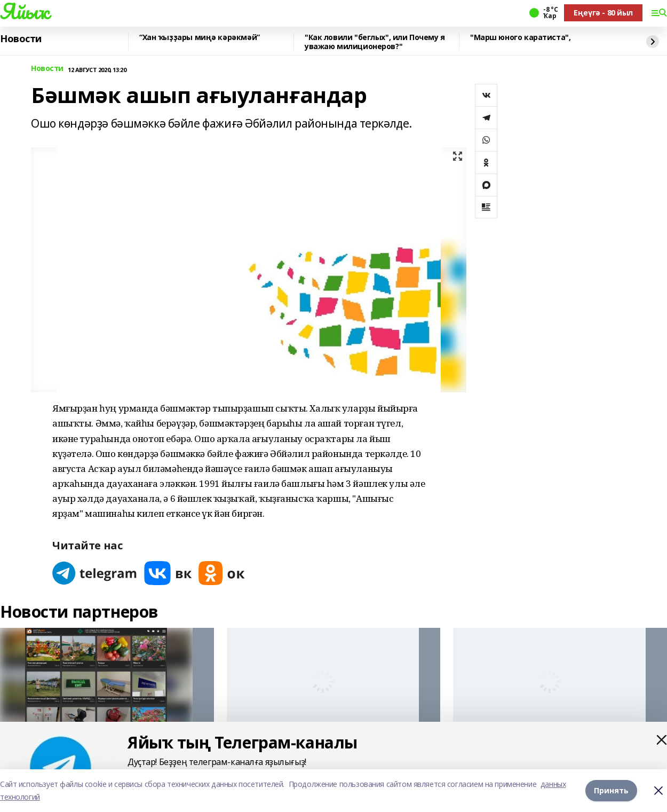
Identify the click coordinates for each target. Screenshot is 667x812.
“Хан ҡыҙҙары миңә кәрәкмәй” (200, 38)
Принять (611, 790)
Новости (21, 39)
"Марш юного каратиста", (520, 38)
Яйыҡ (24, 11)
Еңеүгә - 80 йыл (603, 13)
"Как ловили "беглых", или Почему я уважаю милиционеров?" (375, 42)
